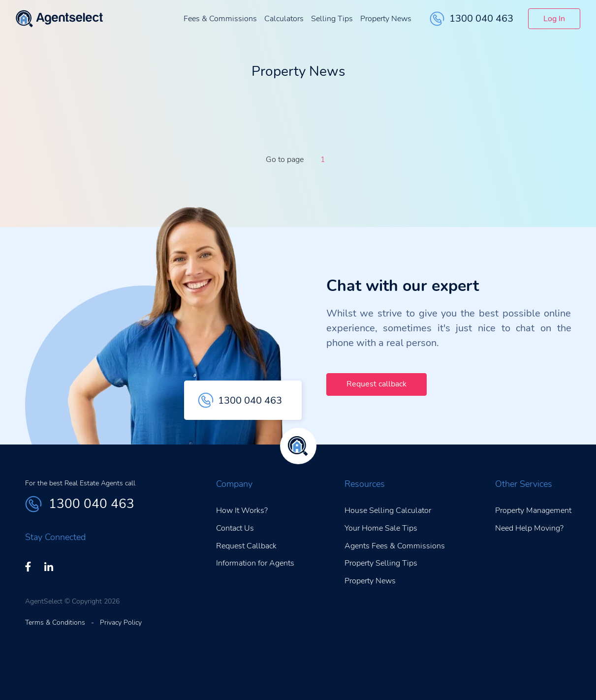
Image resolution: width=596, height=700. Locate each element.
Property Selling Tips (381, 563)
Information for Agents (255, 563)
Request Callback (246, 546)
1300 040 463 (471, 19)
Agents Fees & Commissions (395, 546)
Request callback (376, 384)
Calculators (284, 19)
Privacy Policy (121, 622)
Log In (554, 19)
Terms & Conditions (55, 622)
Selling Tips (332, 19)
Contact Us (235, 528)
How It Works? (242, 510)
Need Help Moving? (529, 528)
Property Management (533, 510)
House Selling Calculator (388, 510)
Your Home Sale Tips (381, 528)
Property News (386, 19)
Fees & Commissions (220, 19)
